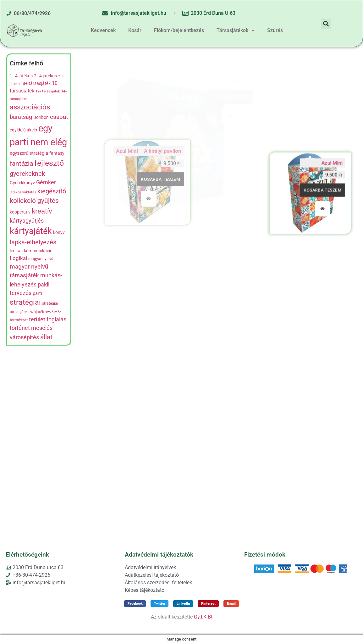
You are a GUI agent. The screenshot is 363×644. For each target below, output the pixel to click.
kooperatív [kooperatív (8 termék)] (20, 212)
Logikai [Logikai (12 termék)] (18, 258)
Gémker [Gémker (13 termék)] (46, 182)
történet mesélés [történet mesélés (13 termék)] (31, 328)
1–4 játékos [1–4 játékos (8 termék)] (21, 76)
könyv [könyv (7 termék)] (59, 232)
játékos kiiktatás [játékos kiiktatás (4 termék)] (23, 192)
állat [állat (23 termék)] (46, 337)
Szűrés (275, 30)
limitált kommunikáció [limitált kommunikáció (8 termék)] (31, 251)
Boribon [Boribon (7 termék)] (41, 117)
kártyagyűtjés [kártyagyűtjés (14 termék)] (27, 221)
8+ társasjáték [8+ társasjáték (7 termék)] (37, 83)
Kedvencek (103, 30)
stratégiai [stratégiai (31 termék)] (25, 302)
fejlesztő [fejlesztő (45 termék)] (49, 163)
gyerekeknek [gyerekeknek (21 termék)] (27, 174)
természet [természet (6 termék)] (19, 320)
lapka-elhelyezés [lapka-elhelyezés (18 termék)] (33, 242)
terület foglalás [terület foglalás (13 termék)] (48, 319)
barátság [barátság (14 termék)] (21, 117)
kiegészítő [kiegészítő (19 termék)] (52, 191)
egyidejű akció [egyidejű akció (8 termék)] (23, 130)
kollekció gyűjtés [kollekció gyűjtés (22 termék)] (34, 201)
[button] (326, 24)
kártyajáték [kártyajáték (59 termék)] (31, 231)
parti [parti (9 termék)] (37, 293)
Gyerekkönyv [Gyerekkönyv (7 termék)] (22, 183)
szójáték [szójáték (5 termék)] (37, 312)
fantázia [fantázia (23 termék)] (21, 163)
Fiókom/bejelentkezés (179, 30)
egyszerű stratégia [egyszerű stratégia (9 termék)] (29, 153)
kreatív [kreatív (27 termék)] (42, 211)
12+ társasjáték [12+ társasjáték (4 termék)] (48, 91)
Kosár (135, 30)
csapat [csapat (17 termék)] (59, 117)
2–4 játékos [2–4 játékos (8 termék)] (45, 76)
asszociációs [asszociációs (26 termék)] (30, 107)
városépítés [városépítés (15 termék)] (24, 337)
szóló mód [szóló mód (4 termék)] (53, 312)
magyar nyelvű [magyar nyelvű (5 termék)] (41, 259)
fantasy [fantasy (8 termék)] (57, 153)
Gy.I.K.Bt (203, 617)
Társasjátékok (236, 31)
